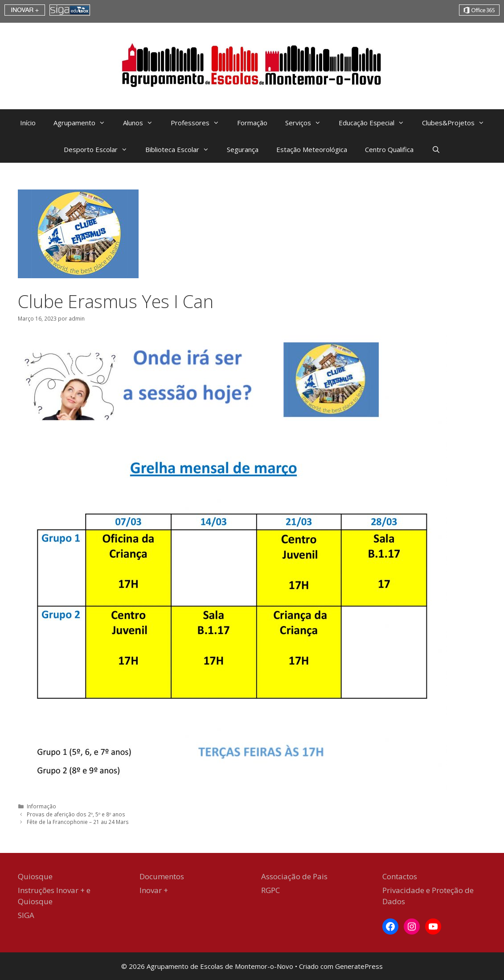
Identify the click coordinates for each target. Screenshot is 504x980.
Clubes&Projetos (458, 123)
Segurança (243, 149)
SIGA (26, 915)
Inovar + (154, 890)
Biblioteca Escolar (182, 149)
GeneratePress (359, 966)
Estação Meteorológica (312, 149)
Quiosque (35, 876)
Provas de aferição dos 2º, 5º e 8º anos (76, 814)
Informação (41, 806)
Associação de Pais (294, 876)
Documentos (162, 876)
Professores (199, 123)
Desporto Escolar (100, 149)
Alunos (142, 123)
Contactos (400, 876)
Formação (252, 123)
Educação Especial (376, 123)
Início (28, 123)
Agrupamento (84, 123)
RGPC (270, 890)
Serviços (307, 123)
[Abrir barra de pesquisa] (436, 149)
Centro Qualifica (389, 149)
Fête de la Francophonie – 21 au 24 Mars (78, 822)
